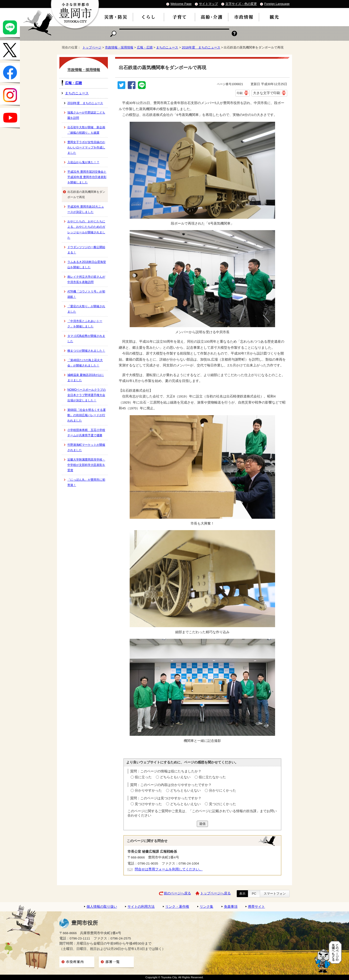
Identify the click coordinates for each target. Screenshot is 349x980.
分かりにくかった (222, 790)
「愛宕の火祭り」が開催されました (86, 309)
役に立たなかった (212, 777)
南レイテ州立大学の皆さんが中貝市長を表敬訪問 (86, 279)
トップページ (92, 47)
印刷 (240, 93)
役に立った (143, 777)
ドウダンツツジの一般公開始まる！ (86, 250)
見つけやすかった (148, 804)
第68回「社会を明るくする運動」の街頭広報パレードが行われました (87, 415)
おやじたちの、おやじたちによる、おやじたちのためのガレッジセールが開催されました (86, 229)
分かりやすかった (148, 790)
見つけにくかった (222, 804)
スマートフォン (275, 894)
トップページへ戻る (215, 893)
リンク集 (206, 907)
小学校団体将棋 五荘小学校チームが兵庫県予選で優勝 (86, 433)
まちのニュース (167, 47)
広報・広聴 (145, 47)
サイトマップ (208, 4)
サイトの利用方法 (141, 907)
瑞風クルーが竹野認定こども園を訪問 (86, 115)
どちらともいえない (175, 777)
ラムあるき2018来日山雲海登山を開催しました (87, 265)
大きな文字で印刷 (267, 93)
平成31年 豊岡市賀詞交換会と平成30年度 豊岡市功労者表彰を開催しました (87, 177)
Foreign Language (277, 4)
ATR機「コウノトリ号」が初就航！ (86, 294)
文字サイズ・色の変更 (241, 4)
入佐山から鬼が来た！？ (83, 162)
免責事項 (231, 907)
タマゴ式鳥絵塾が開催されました (86, 339)
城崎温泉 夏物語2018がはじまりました (86, 378)
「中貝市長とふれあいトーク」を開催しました (85, 324)
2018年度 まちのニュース (201, 47)
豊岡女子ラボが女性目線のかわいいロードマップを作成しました (86, 147)
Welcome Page (181, 4)
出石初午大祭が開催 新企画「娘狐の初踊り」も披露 (86, 130)
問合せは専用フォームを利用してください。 (169, 869)
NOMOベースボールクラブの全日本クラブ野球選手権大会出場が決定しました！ (87, 395)
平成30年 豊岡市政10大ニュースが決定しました (86, 209)
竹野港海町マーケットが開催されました (86, 447)
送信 (202, 824)
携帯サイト (256, 907)
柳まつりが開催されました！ (86, 351)
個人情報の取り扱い (102, 907)
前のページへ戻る (177, 893)
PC (254, 894)
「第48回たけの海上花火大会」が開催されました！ (85, 363)
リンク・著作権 (177, 907)
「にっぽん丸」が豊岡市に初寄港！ (86, 482)
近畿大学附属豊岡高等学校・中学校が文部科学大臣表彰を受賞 (86, 465)
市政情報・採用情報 (119, 47)
